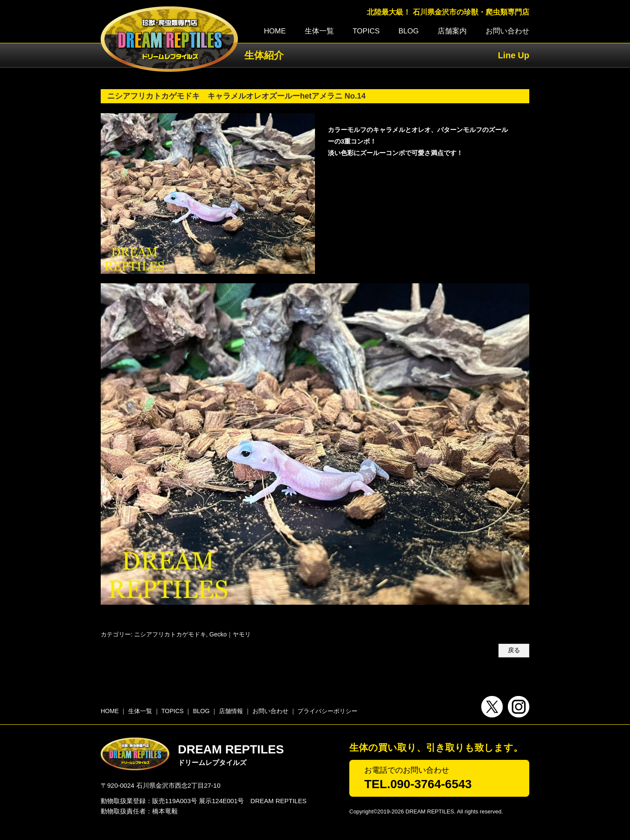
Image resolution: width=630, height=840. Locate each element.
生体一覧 (319, 31)
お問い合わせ (507, 31)
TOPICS (366, 31)
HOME (275, 31)
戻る (514, 650)
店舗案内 (452, 31)
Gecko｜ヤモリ (230, 634)
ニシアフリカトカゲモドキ (170, 634)
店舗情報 (231, 711)
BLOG (409, 31)
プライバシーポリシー (327, 711)
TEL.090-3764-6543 (418, 784)
